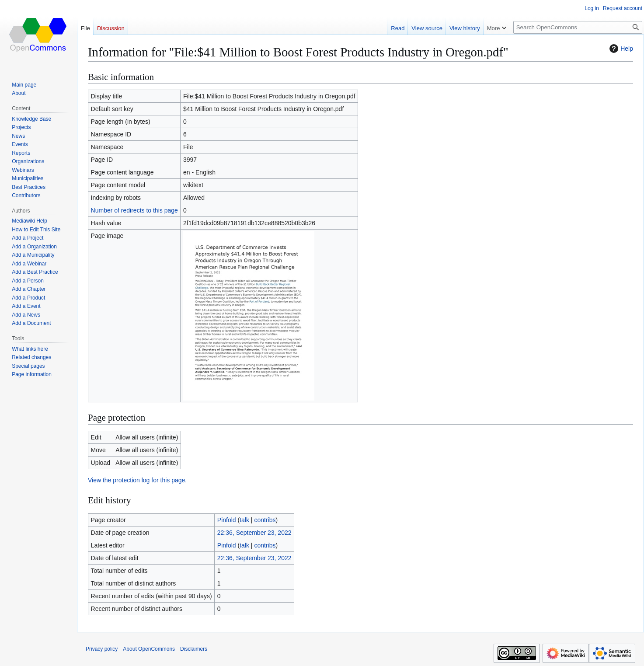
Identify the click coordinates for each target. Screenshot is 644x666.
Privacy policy (102, 649)
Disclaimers (194, 649)
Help (620, 49)
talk (244, 520)
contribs (265, 520)
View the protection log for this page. (137, 480)
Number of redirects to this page (134, 210)
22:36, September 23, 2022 (254, 533)
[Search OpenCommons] (578, 27)
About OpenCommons (149, 649)
